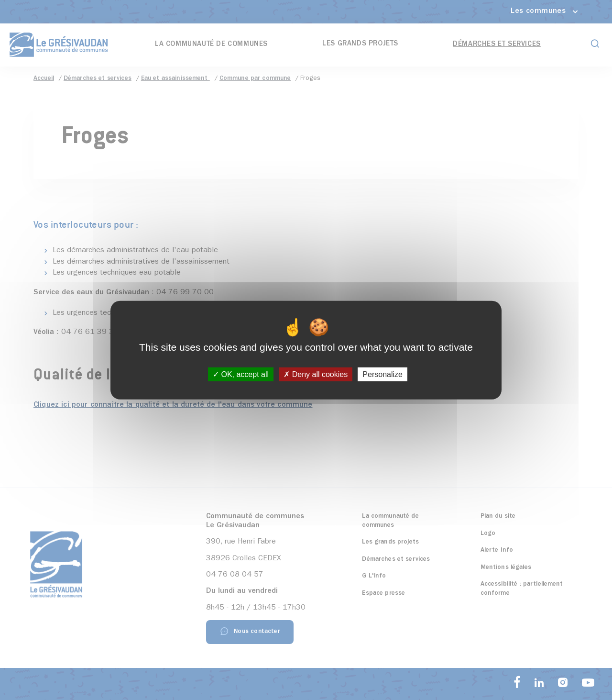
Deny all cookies (316, 374)
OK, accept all (241, 374)
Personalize (382, 374)
